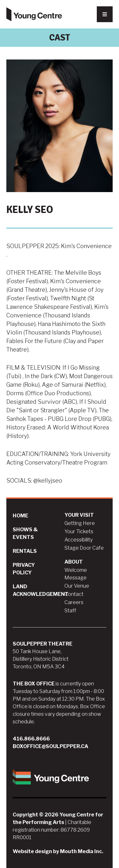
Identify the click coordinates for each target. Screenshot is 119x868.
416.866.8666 (31, 739)
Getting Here (80, 523)
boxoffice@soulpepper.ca (50, 746)
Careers (74, 602)
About (74, 562)
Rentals (25, 551)
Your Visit (79, 515)
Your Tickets (79, 531)
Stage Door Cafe (84, 548)
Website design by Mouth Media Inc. (58, 851)
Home (20, 516)
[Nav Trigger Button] (105, 14)
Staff (70, 611)
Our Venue (77, 586)
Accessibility (79, 540)
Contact (74, 594)
